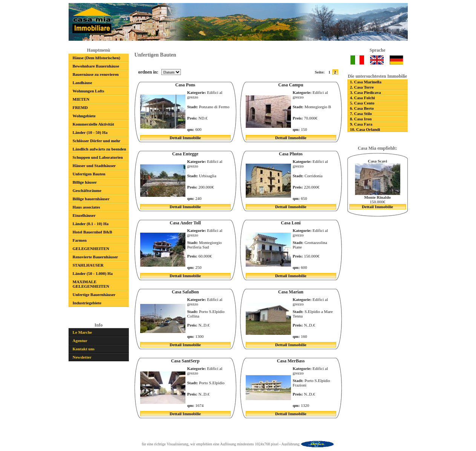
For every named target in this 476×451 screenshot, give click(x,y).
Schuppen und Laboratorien (98, 157)
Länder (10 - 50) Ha (90, 132)
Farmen (80, 240)
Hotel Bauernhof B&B (93, 232)
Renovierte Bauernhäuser (96, 257)
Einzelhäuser (84, 215)
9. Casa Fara (361, 124)
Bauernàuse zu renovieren (96, 74)
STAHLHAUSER (88, 265)
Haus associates (86, 207)
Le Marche (82, 332)
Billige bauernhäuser (91, 199)
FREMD (80, 107)
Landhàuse (83, 83)
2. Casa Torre (362, 87)
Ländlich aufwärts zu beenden (99, 149)
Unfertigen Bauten (89, 174)
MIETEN (81, 99)
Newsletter (82, 357)
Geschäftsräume (87, 190)
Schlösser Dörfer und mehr (97, 141)
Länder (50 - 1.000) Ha (93, 273)
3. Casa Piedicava (366, 92)
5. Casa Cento (362, 103)
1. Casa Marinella (366, 82)
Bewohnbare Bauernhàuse (96, 66)
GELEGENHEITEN (91, 249)
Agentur (80, 341)
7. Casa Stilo (361, 114)
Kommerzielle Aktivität (93, 124)
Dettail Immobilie (185, 138)
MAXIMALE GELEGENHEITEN (91, 284)
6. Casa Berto (362, 108)
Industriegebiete (87, 303)
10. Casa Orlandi (365, 129)
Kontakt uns (84, 349)
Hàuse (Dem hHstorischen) (97, 58)
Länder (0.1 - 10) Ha (91, 224)
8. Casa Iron (361, 119)
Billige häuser (85, 182)
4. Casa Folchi (363, 98)
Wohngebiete (84, 116)
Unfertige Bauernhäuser (94, 295)
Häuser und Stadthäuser (94, 166)
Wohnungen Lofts (89, 91)
